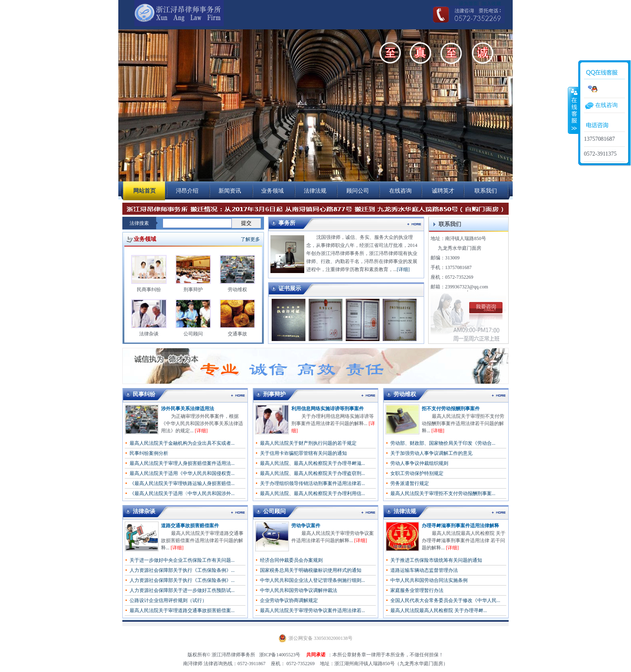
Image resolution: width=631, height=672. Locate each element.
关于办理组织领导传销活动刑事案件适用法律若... (312, 483)
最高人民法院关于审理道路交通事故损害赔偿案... (182, 610)
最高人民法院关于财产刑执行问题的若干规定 (308, 443)
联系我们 (486, 191)
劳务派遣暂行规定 (410, 483)
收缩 (573, 110)
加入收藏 (491, 4)
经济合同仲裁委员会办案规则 (291, 560)
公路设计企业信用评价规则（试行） (168, 600)
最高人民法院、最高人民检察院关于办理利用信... (312, 493)
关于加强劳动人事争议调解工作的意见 (431, 453)
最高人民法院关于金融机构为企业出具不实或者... (182, 443)
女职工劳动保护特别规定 (417, 473)
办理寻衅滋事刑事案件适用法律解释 (460, 526)
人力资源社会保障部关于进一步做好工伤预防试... (182, 590)
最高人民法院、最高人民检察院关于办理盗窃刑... (312, 473)
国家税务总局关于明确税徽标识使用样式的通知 (311, 570)
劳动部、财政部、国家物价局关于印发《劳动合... (443, 443)
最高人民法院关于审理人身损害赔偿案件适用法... (182, 463)
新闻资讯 (230, 191)
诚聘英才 (443, 191)
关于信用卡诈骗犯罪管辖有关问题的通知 (303, 453)
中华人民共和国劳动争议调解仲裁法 (299, 590)
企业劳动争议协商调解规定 (289, 600)
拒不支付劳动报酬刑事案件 (451, 409)
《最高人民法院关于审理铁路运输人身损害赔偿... (182, 483)
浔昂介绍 (187, 191)
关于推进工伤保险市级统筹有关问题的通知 (436, 560)
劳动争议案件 (306, 526)
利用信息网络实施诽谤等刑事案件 (328, 409)
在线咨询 (606, 105)
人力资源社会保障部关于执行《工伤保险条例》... (182, 570)
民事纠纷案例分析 (149, 453)
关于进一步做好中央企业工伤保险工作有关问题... (182, 560)
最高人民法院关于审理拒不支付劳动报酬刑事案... (443, 493)
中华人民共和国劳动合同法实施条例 (429, 580)
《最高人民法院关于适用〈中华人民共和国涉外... (182, 493)
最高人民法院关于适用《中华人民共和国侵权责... (182, 473)
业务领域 (272, 191)
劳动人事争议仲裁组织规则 (419, 463)
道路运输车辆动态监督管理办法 (424, 570)
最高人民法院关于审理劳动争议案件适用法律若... (312, 610)
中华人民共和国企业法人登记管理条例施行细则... (312, 580)
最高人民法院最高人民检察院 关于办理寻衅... (439, 610)
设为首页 (468, 4)
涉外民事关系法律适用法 (188, 409)
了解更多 (250, 239)
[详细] (403, 269)
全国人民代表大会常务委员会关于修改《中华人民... (445, 600)
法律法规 (315, 191)
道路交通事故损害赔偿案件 (190, 526)
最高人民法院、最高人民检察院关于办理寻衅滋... (312, 463)
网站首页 (144, 191)
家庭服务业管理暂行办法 (417, 590)
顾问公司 (358, 191)
